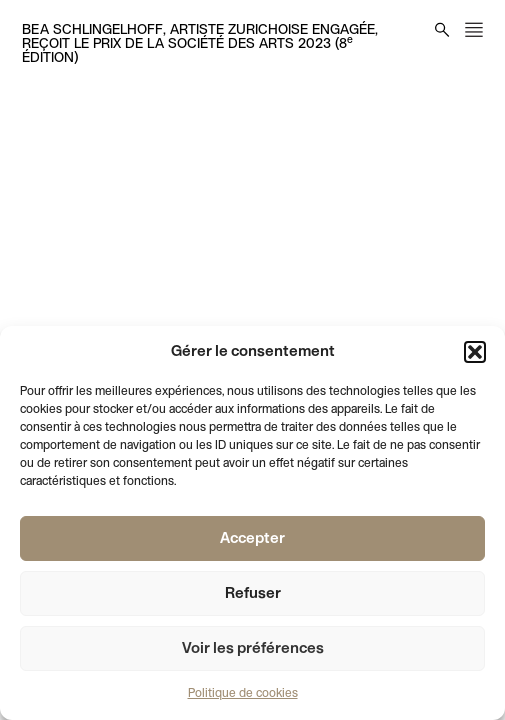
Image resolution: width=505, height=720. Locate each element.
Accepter (252, 539)
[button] (475, 352)
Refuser (253, 594)
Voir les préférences (253, 649)
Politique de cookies (243, 694)
